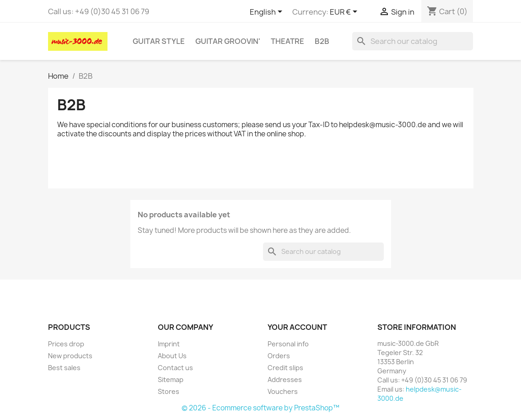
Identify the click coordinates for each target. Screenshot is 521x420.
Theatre (287, 41)
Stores (169, 391)
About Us (172, 356)
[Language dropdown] (268, 12)
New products (70, 356)
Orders (279, 356)
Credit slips (285, 368)
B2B (322, 41)
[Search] (413, 41)
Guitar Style (159, 41)
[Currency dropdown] (345, 12)
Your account (297, 327)
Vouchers (283, 391)
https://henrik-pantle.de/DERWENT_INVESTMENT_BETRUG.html (163, 152)
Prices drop (66, 344)
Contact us (175, 368)
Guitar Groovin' (228, 41)
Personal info (288, 344)
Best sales (64, 368)
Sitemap (171, 380)
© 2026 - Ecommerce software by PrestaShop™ (260, 408)
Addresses (285, 380)
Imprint (169, 344)
